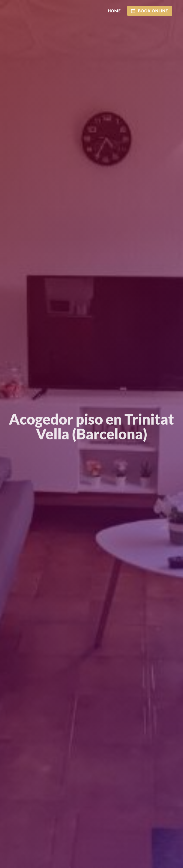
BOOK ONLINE (149, 11)
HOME (114, 11)
